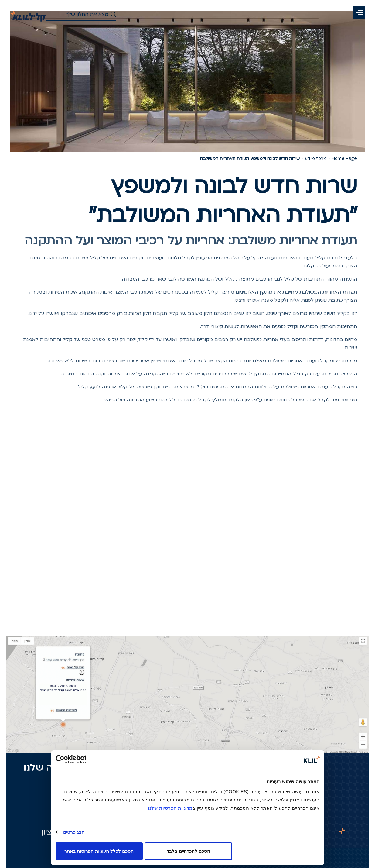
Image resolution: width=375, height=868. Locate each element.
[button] (359, 12)
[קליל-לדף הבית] (28, 14)
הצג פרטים (74, 832)
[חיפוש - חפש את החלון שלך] (81, 15)
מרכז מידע (316, 158)
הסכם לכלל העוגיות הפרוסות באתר (99, 851)
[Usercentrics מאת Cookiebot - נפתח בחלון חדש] (82, 759)
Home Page (344, 158)
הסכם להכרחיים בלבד (188, 851)
